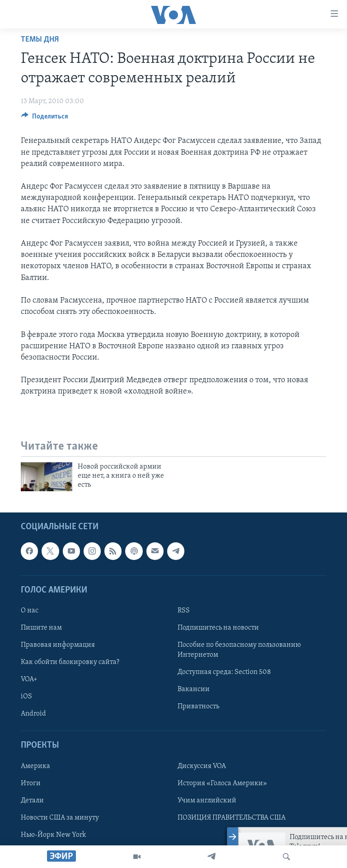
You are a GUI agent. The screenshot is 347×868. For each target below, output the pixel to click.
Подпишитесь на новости (218, 628)
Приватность (198, 707)
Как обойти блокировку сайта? (70, 662)
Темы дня (40, 40)
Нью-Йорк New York (53, 835)
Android (33, 714)
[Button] (45, 119)
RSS (184, 611)
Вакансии (194, 689)
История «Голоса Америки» (222, 783)
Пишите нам (41, 628)
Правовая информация (58, 645)
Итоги (31, 783)
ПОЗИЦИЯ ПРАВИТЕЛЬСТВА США (232, 817)
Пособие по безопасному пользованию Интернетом (239, 650)
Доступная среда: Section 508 (224, 672)
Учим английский (207, 800)
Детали (32, 800)
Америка (35, 766)
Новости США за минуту (60, 817)
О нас (30, 611)
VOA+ (29, 679)
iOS (26, 697)
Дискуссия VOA (202, 766)
